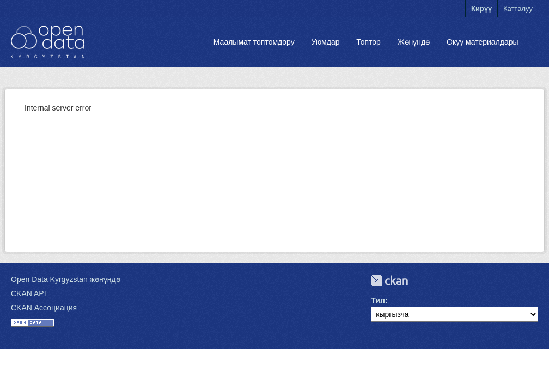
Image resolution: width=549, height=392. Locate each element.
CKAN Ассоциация (44, 308)
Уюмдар (325, 42)
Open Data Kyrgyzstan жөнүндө (66, 279)
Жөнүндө (414, 42)
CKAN (389, 281)
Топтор (368, 42)
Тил (378, 301)
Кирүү (481, 8)
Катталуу (518, 8)
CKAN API (29, 293)
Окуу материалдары (483, 42)
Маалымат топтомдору (254, 42)
